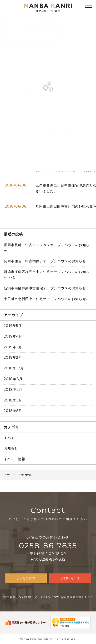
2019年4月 (13, 336)
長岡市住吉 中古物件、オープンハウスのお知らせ (45, 261)
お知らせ (11, 448)
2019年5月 (13, 326)
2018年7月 (13, 390)
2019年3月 (13, 347)
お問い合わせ (70, 578)
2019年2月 (13, 358)
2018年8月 (13, 379)
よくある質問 (26, 578)
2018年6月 (13, 400)
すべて (9, 438)
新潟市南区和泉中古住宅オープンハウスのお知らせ (45, 288)
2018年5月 (13, 411)
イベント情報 (15, 459)
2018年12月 (14, 368)
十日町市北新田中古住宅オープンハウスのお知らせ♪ (46, 299)
